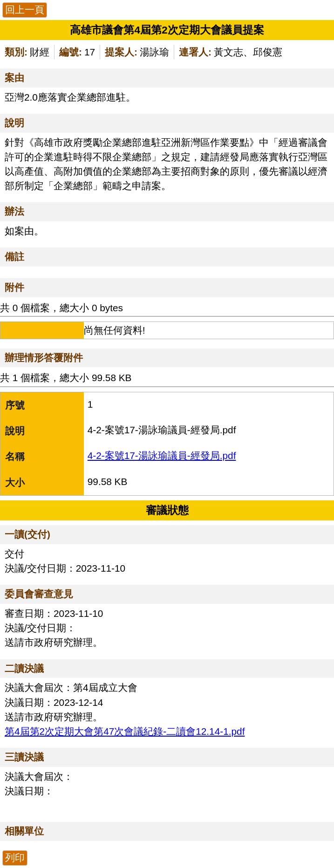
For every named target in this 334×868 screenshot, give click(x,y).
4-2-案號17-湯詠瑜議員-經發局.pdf (162, 455)
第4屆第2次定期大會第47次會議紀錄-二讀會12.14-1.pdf (125, 731)
